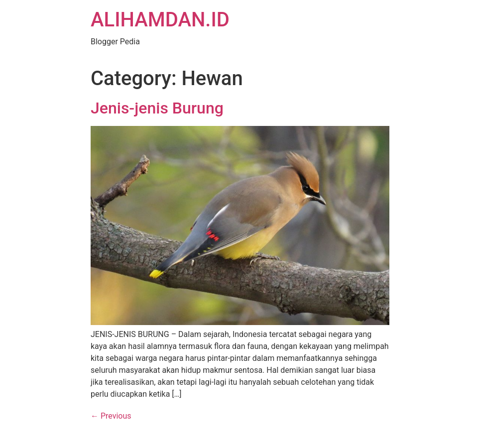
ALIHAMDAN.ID (160, 20)
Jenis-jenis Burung (157, 108)
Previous (111, 416)
